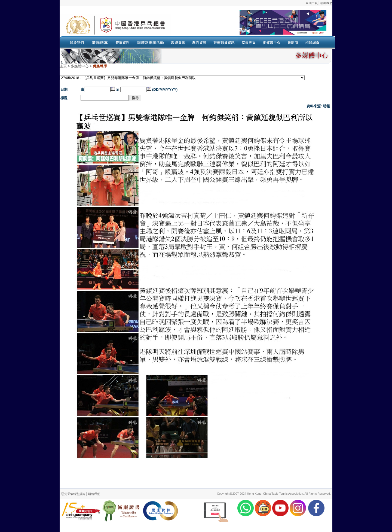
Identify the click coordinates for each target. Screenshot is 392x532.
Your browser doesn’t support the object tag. (249, 25)
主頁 (63, 66)
